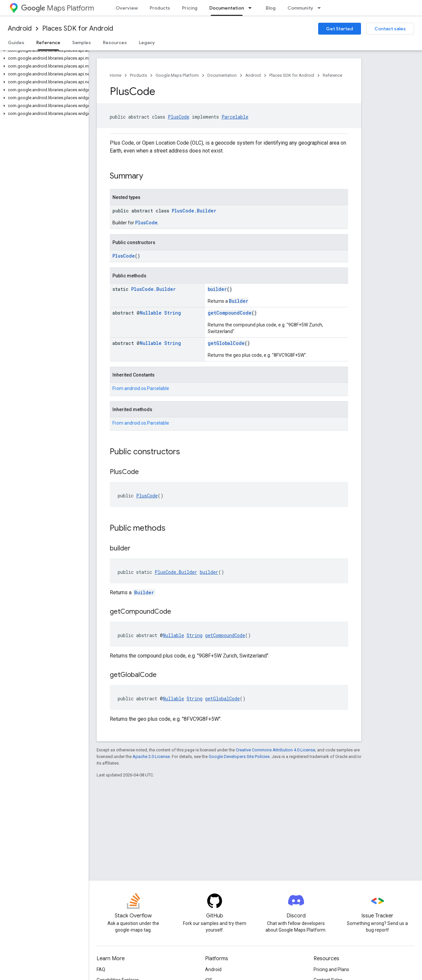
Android (20, 28)
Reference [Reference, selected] (48, 42)
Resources (115, 42)
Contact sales (390, 29)
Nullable (151, 313)
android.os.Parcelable (147, 388)
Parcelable (235, 117)
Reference (332, 75)
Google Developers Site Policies (239, 756)
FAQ (101, 969)
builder (217, 289)
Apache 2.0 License (151, 756)
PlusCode (179, 117)
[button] (43, 50)
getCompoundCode (230, 313)
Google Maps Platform (177, 75)
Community (300, 8)
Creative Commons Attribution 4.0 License (275, 750)
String (173, 313)
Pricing (190, 8)
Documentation (222, 75)
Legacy (147, 42)
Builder (239, 301)
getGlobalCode (226, 343)
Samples (82, 42)
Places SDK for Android (78, 28)
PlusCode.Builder (194, 211)
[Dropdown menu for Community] (321, 8)
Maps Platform (58, 8)
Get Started (340, 29)
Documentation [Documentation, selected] (227, 8)
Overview (127, 8)
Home (116, 75)
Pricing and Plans (331, 969)
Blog (271, 8)
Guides (16, 42)
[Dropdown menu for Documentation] (252, 8)
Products (160, 8)
